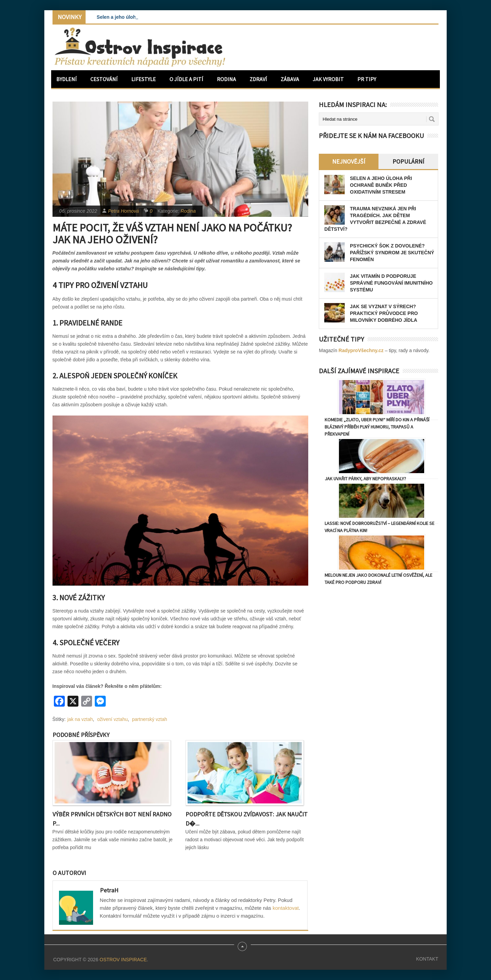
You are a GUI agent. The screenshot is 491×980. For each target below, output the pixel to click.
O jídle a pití (186, 79)
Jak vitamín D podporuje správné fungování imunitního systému (391, 283)
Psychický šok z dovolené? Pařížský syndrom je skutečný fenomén (392, 253)
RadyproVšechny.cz (361, 350)
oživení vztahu (113, 719)
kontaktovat (286, 908)
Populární (408, 161)
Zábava (290, 79)
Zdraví (258, 79)
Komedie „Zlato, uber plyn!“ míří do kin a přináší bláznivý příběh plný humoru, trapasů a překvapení (377, 427)
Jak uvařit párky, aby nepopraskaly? (365, 479)
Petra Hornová (123, 211)
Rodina (226, 79)
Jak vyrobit (328, 79)
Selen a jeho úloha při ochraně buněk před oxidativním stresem (381, 185)
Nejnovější (349, 161)
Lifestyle (144, 79)
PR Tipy (367, 79)
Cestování (104, 79)
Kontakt (427, 959)
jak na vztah (80, 719)
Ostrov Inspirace (123, 960)
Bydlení (66, 79)
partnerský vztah (150, 719)
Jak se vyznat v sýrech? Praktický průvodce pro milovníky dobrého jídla (384, 313)
